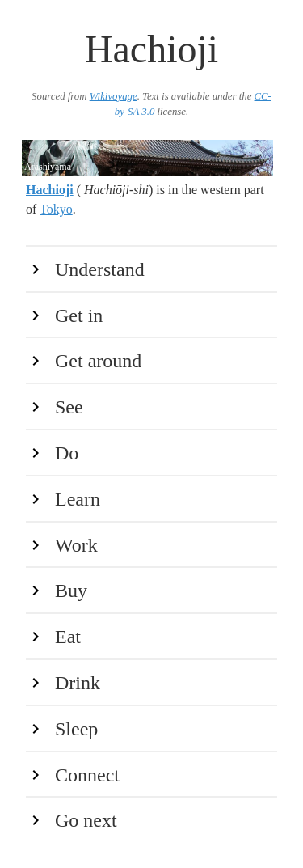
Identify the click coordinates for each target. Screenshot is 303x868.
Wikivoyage (114, 96)
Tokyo (56, 209)
